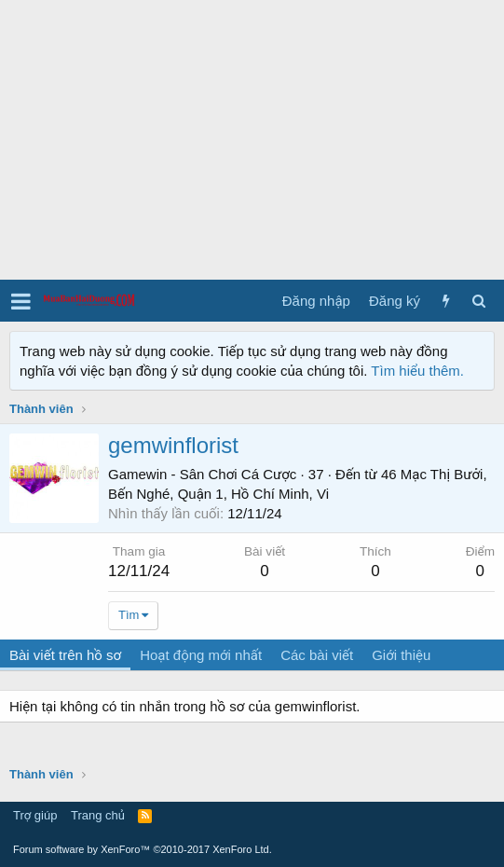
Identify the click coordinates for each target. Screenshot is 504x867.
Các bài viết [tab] (317, 655)
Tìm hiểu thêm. (417, 371)
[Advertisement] (252, 140)
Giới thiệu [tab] (401, 655)
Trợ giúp (35, 815)
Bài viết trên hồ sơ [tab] (65, 655)
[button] (21, 301)
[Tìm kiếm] (478, 301)
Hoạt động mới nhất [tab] (201, 655)
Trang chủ (98, 815)
